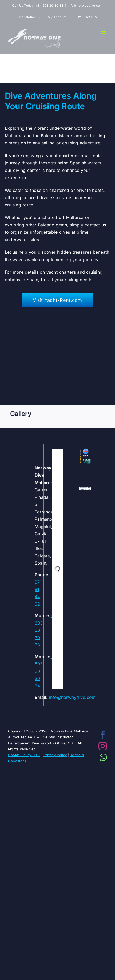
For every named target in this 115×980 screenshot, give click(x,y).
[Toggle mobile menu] (104, 32)
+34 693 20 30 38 (49, 5)
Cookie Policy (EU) (24, 755)
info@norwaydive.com (85, 5)
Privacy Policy (55, 755)
